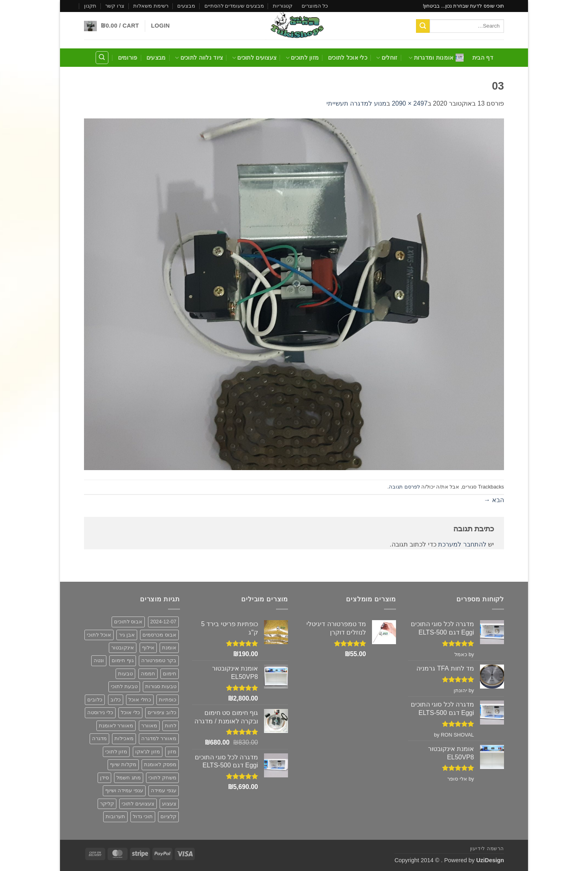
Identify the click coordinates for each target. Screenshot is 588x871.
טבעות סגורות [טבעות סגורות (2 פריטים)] (161, 686)
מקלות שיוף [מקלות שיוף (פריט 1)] (123, 764)
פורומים (128, 58)
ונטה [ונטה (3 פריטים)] (99, 660)
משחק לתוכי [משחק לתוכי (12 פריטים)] (162, 778)
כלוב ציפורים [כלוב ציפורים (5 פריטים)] (162, 712)
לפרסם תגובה (404, 487)
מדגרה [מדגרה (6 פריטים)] (99, 738)
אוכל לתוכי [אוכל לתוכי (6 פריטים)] (99, 635)
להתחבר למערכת (462, 544)
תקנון (90, 6)
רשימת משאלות (151, 6)
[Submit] (423, 26)
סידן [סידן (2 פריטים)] (104, 778)
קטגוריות (283, 6)
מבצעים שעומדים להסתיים (234, 6)
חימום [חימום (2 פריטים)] (170, 674)
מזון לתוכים (302, 58)
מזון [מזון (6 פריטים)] (172, 752)
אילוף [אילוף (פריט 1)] (148, 648)
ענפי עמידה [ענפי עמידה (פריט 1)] (164, 790)
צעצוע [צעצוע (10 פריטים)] (169, 804)
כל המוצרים (315, 6)
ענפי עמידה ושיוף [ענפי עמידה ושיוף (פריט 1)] (124, 790)
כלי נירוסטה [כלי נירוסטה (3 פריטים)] (100, 712)
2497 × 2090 (409, 103)
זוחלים (387, 58)
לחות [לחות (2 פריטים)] (171, 726)
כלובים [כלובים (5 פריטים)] (95, 700)
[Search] (102, 58)
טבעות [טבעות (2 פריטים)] (125, 674)
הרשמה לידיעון (487, 849)
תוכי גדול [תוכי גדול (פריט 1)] (143, 816)
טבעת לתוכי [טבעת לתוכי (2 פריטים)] (124, 686)
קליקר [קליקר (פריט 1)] (107, 804)
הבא (494, 500)
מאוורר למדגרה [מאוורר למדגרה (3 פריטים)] (159, 738)
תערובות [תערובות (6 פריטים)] (115, 816)
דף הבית (483, 58)
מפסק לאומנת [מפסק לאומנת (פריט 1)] (160, 764)
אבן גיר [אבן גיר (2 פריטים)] (127, 635)
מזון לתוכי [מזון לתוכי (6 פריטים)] (116, 752)
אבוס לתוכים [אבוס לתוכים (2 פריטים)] (128, 622)
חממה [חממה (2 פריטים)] (148, 674)
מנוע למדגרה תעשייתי (356, 103)
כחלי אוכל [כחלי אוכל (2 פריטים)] (140, 700)
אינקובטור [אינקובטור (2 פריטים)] (123, 648)
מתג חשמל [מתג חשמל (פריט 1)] (129, 778)
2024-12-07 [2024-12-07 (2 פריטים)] (163, 622)
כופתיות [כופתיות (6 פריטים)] (168, 700)
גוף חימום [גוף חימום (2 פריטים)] (123, 660)
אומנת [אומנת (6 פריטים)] (169, 648)
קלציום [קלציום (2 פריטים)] (168, 816)
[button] (160, 26)
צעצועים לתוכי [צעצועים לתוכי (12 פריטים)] (138, 804)
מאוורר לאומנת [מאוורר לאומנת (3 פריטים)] (116, 726)
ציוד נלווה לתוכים (199, 58)
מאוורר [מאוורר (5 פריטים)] (149, 726)
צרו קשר (115, 6)
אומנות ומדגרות (436, 58)
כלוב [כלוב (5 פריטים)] (116, 700)
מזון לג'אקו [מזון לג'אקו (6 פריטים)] (148, 752)
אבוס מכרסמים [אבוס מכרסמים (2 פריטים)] (159, 635)
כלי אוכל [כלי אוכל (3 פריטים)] (130, 712)
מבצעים (186, 6)
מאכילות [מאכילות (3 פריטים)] (124, 738)
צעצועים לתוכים (254, 58)
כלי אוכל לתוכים (348, 58)
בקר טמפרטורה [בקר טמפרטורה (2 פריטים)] (159, 660)
